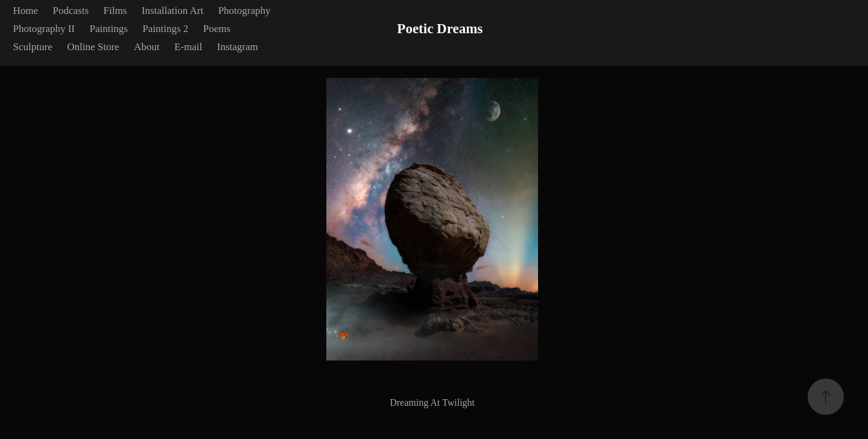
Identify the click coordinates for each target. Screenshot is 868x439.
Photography (245, 11)
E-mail (188, 47)
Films (116, 11)
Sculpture (33, 47)
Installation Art (173, 11)
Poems (217, 29)
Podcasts (71, 11)
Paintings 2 (165, 29)
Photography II (44, 29)
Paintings (109, 29)
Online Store (93, 47)
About (147, 47)
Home (26, 11)
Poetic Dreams (440, 29)
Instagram (238, 47)
